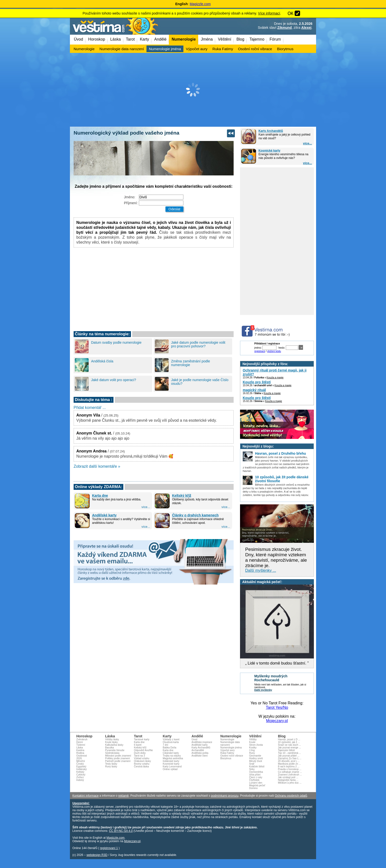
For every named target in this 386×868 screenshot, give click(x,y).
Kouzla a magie (275, 378)
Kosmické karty (269, 151)
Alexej (306, 28)
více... (307, 143)
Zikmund (285, 28)
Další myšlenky (263, 690)
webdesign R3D (97, 855)
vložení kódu (274, 351)
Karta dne (100, 496)
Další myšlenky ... (261, 570)
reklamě (123, 796)
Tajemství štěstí (286, 750)
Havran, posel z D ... (289, 739)
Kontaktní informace (86, 796)
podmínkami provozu (225, 796)
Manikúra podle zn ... (289, 764)
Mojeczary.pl (277, 721)
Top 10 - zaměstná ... (289, 753)
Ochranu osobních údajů (291, 796)
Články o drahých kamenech (195, 515)
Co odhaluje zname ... (290, 772)
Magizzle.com (200, 4)
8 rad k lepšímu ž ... (289, 767)
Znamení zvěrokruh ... (290, 775)
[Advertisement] (193, 90)
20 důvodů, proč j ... (289, 761)
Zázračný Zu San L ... (290, 758)
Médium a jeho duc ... (290, 783)
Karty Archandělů (271, 131)
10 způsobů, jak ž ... (289, 742)
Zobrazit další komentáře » (97, 466)
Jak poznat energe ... (289, 748)
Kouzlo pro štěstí (257, 382)
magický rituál (254, 390)
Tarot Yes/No (277, 707)
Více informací (269, 13)
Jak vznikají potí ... (288, 777)
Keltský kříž (182, 496)
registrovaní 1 (109, 848)
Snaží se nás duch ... (289, 745)
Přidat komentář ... (90, 408)
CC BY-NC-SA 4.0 (121, 831)
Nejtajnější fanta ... (288, 780)
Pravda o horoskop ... (290, 769)
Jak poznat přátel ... (289, 756)
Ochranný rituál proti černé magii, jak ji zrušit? (275, 372)
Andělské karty (104, 515)
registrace (260, 351)
